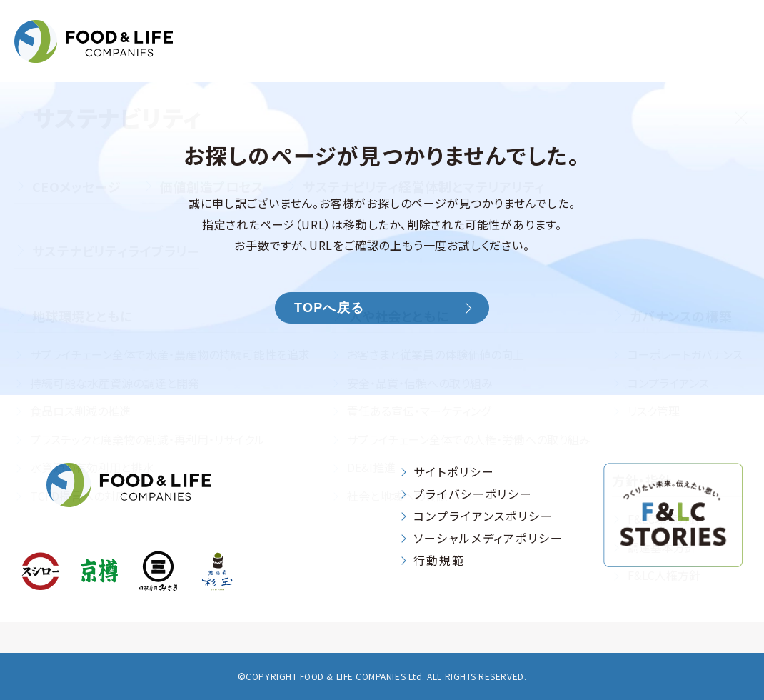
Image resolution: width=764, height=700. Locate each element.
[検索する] (743, 21)
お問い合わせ (546, 24)
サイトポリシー (454, 471)
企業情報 (323, 56)
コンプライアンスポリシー (483, 516)
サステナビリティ (520, 56)
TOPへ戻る (329, 308)
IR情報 (407, 56)
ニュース (640, 56)
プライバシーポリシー (473, 494)
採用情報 (720, 56)
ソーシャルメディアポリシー (488, 538)
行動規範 (439, 560)
